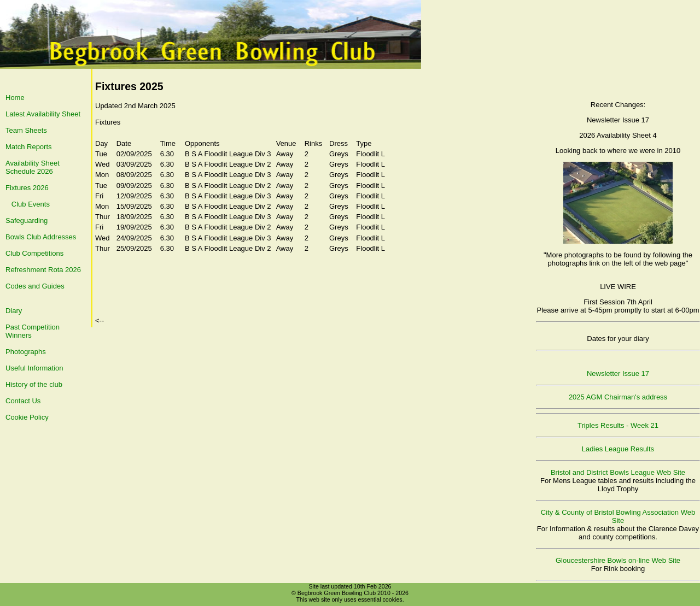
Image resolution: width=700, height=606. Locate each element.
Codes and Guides (35, 286)
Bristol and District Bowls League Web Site (618, 472)
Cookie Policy (27, 417)
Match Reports (29, 147)
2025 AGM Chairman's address (618, 397)
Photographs (26, 352)
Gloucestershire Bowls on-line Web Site (618, 560)
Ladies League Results (618, 449)
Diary (14, 311)
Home (15, 98)
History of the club (34, 384)
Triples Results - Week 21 (618, 425)
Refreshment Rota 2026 (43, 270)
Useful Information (34, 368)
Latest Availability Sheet (43, 114)
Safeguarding (27, 220)
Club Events (31, 204)
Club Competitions (34, 253)
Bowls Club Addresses (41, 237)
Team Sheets (26, 130)
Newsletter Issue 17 (618, 373)
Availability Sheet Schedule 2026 (33, 167)
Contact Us (23, 401)
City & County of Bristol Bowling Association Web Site (618, 516)
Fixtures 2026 (27, 188)
